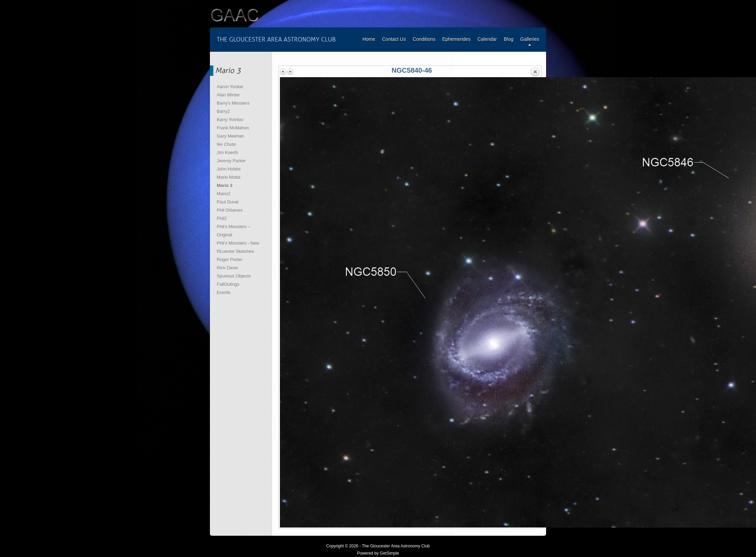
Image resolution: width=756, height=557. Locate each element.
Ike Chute (226, 144)
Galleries (530, 39)
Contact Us (394, 39)
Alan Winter (228, 95)
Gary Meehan (230, 136)
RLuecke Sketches (235, 251)
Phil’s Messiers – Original (233, 231)
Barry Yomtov (230, 120)
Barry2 (223, 111)
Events (224, 292)
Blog (509, 39)
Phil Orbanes (230, 210)
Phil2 (222, 218)
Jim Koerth (227, 152)
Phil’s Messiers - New (238, 243)
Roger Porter (229, 259)
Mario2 (224, 194)
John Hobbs (229, 169)
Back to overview (535, 72)
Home (369, 39)
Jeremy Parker (231, 161)
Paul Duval (228, 202)
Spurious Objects (234, 276)
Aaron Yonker (230, 87)
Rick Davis (227, 268)
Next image (290, 72)
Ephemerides (456, 39)
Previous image (283, 72)
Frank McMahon (233, 128)
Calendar (487, 39)
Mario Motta (229, 177)
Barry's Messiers (233, 103)
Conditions (424, 39)
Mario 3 (225, 185)
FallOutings (228, 284)
